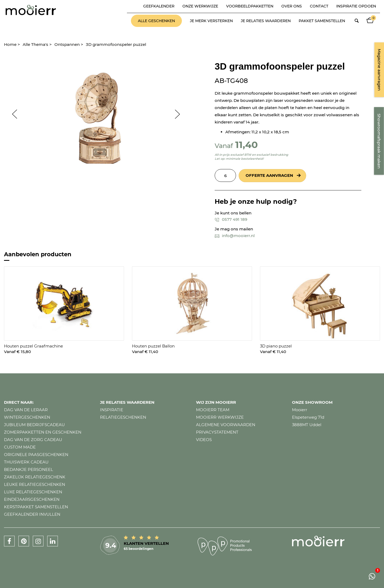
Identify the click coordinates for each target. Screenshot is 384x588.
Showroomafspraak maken (379, 141)
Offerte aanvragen (269, 175)
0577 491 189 (231, 219)
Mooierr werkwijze (220, 417)
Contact (319, 6)
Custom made (20, 447)
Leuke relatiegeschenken (35, 484)
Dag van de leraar (26, 410)
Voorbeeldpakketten (250, 6)
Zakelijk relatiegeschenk (35, 477)
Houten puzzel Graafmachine (33, 346)
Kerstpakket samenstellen (36, 507)
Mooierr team (213, 410)
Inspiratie (112, 410)
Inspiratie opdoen (356, 6)
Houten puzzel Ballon (153, 346)
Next (180, 114)
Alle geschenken (156, 21)
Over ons (292, 6)
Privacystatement (217, 432)
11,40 (247, 145)
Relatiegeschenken (123, 417)
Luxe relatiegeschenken (33, 492)
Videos (204, 440)
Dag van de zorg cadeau (33, 440)
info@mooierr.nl (235, 236)
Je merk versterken (211, 21)
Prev (12, 114)
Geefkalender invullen (32, 514)
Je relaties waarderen (266, 21)
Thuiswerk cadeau (26, 462)
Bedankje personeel (29, 469)
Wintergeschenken (27, 417)
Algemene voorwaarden (226, 425)
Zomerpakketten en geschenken (43, 432)
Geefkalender (159, 6)
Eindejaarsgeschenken (32, 499)
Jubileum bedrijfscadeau (34, 425)
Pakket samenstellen (322, 21)
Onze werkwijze (200, 6)
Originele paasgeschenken (36, 455)
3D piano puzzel (276, 346)
